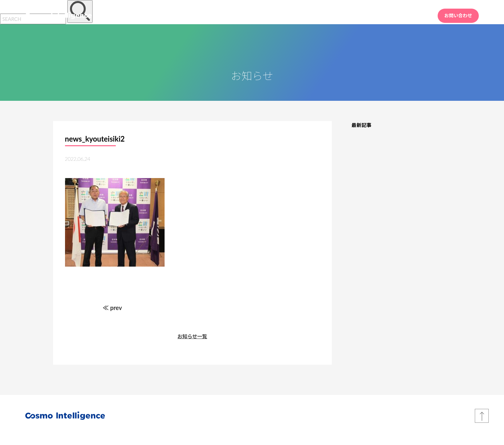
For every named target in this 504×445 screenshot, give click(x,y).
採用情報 (414, 15)
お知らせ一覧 (192, 336)
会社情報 (382, 15)
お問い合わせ (458, 15)
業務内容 (349, 15)
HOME (319, 15)
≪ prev (112, 308)
